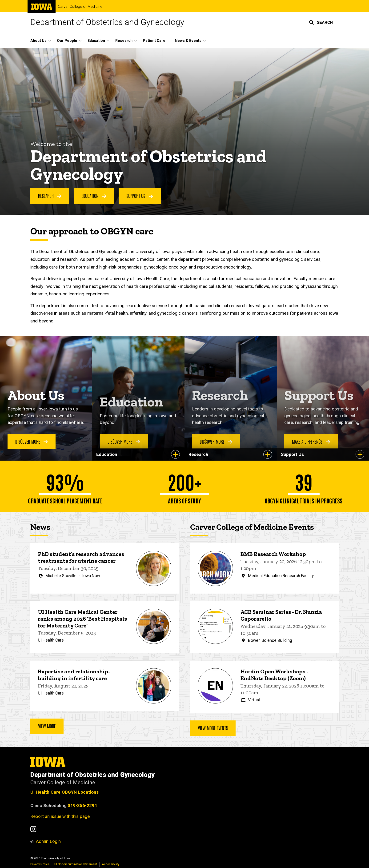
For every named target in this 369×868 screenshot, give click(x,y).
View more (47, 726)
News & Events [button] (188, 41)
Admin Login (48, 841)
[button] (321, 22)
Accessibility (111, 864)
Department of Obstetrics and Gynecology (107, 22)
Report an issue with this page (60, 816)
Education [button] (96, 41)
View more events (213, 728)
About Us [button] (38, 41)
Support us (140, 196)
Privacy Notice (40, 864)
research (50, 196)
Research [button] (124, 41)
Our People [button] (67, 41)
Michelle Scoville (61, 576)
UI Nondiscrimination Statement (76, 864)
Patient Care (154, 41)
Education (94, 196)
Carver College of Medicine (80, 7)
